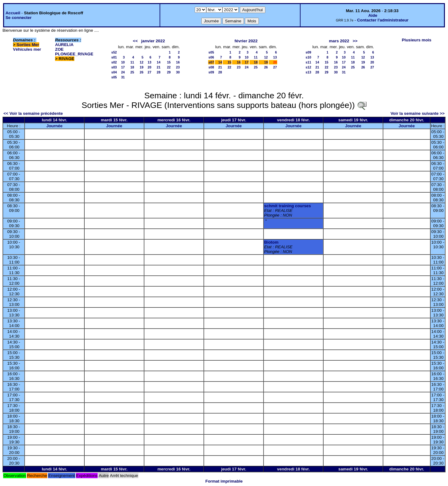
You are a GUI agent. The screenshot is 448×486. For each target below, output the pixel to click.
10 (123, 62)
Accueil (13, 13)
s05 (114, 77)
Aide (373, 15)
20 (150, 67)
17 (123, 67)
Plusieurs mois (417, 40)
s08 (211, 67)
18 (132, 67)
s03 (114, 67)
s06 (211, 57)
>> (355, 41)
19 (142, 67)
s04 (114, 72)
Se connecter (19, 18)
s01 (114, 57)
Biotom (271, 242)
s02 (114, 62)
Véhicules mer (27, 49)
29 (169, 72)
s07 (211, 62)
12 (142, 62)
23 (178, 67)
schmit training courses (287, 206)
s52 (114, 52)
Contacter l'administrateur (383, 20)
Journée (54, 126)
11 (132, 62)
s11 (308, 62)
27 (150, 72)
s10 (308, 57)
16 (178, 62)
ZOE (59, 49)
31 (123, 77)
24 (123, 72)
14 (159, 62)
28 (159, 72)
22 (169, 67)
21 (159, 67)
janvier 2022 (153, 41)
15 (169, 62)
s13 (308, 72)
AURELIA (64, 45)
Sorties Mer (28, 45)
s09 (211, 72)
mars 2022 (339, 41)
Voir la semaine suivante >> (418, 113)
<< (135, 41)
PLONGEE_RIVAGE (74, 54)
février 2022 (246, 41)
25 (132, 72)
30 (178, 72)
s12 (308, 67)
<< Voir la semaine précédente (33, 113)
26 (142, 72)
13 (150, 62)
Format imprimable (224, 481)
